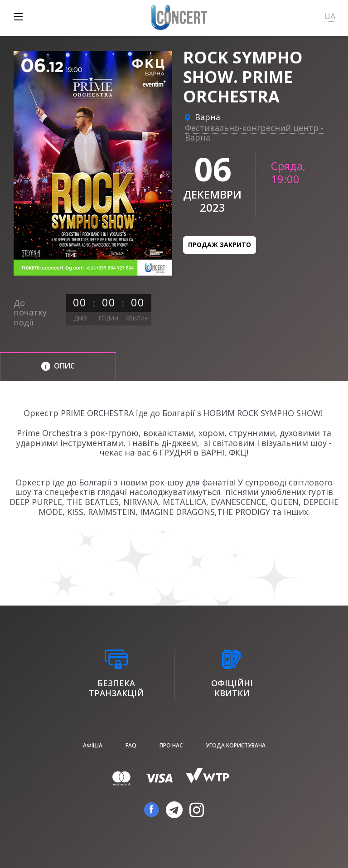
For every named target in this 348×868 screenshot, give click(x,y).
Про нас (171, 745)
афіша (93, 745)
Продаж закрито (220, 245)
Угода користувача (236, 745)
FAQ (131, 745)
